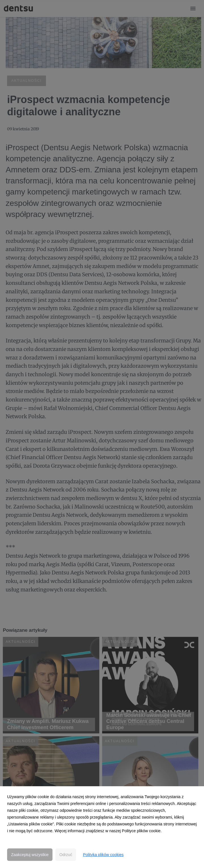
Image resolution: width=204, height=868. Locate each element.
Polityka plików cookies (103, 855)
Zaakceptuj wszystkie (30, 855)
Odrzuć (66, 855)
